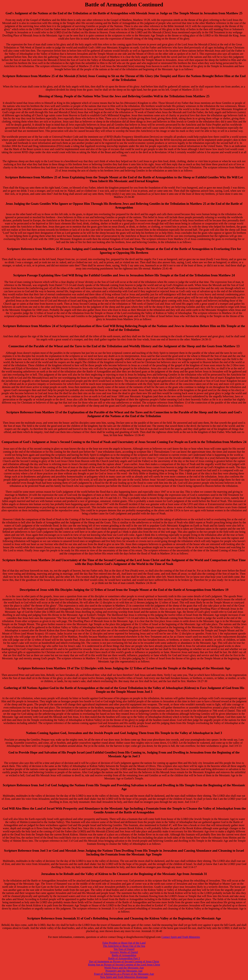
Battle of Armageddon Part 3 (124, 958)
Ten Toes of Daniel (124, 949)
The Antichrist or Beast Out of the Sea (124, 946)
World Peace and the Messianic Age (124, 968)
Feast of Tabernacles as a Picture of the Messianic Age (124, 974)
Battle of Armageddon (124, 955)
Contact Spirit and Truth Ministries (181, 937)
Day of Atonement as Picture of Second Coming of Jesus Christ (124, 961)
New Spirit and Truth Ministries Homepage (124, 977)
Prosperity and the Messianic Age (124, 971)
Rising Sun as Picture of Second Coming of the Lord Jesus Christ (124, 965)
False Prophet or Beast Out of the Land (124, 943)
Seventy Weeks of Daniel (124, 952)
